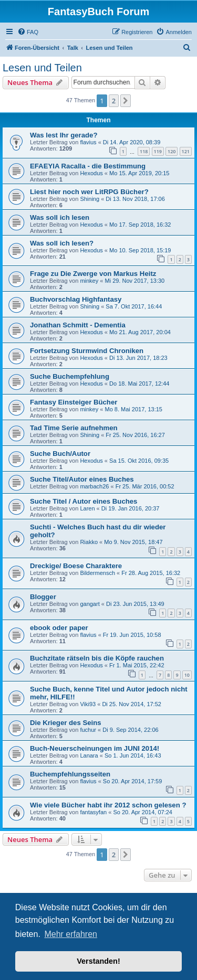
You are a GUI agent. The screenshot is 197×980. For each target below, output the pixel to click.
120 (172, 151)
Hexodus (91, 173)
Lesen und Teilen (42, 68)
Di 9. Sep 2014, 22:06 (130, 730)
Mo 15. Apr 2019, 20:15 (139, 173)
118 (144, 151)
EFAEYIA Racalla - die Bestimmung (88, 166)
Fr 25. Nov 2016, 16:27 (135, 435)
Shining (90, 199)
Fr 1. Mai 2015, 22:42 (137, 665)
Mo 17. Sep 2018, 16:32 (140, 225)
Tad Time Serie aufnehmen (74, 428)
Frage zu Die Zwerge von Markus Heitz (93, 274)
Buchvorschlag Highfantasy (76, 299)
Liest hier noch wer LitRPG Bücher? (89, 192)
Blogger (43, 597)
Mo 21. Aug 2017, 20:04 (140, 332)
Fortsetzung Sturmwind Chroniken (87, 351)
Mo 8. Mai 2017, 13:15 (133, 409)
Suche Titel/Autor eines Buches (82, 479)
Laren (87, 508)
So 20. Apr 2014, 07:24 (143, 812)
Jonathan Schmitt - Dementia (78, 325)
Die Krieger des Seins (66, 723)
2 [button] (114, 101)
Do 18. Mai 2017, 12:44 (139, 384)
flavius (88, 142)
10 (187, 675)
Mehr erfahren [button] (71, 934)
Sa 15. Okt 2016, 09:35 (139, 461)
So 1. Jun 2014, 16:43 (133, 755)
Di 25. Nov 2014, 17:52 (132, 704)
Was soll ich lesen (60, 217)
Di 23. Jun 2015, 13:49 (135, 604)
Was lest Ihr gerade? (64, 135)
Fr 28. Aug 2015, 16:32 (151, 573)
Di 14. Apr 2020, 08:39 (132, 142)
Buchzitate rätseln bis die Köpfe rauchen (97, 658)
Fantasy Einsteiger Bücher (74, 402)
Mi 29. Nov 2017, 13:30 (134, 281)
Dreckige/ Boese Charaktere (76, 566)
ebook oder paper (59, 628)
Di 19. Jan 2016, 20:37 (131, 508)
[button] (126, 101)
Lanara (89, 755)
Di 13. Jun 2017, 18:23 (138, 358)
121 (186, 151)
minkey (89, 281)
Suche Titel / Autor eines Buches (84, 501)
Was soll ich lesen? (62, 243)
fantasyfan (93, 812)
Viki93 (88, 704)
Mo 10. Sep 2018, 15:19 (140, 250)
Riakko (89, 542)
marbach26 (94, 486)
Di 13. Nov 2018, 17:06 (135, 199)
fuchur (88, 730)
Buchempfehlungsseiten (70, 774)
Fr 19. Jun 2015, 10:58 (132, 635)
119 (158, 151)
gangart (90, 604)
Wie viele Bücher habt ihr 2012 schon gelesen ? (108, 805)
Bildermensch (97, 573)
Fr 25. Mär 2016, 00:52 (145, 486)
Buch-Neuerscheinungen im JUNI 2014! (95, 748)
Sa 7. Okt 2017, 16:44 (134, 306)
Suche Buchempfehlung (70, 376)
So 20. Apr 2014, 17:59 (133, 781)
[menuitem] (28, 32)
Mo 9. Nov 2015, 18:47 (133, 542)
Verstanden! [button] (98, 961)
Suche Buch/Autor (60, 454)
